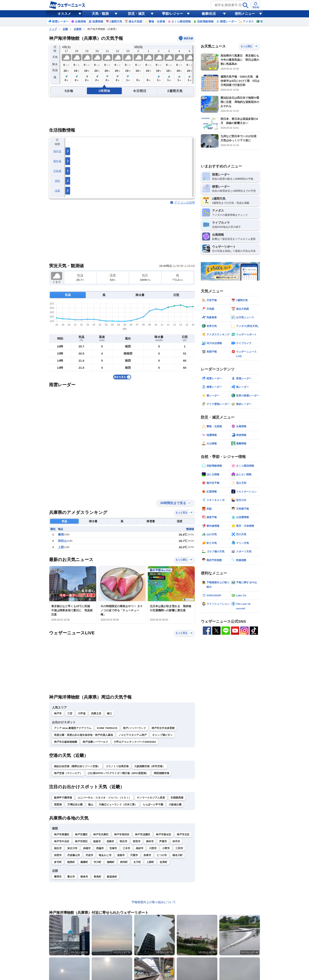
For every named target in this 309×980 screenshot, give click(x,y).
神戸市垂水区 (164, 834)
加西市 (58, 855)
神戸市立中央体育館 (163, 728)
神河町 (124, 862)
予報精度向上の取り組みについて (154, 902)
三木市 (126, 848)
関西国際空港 (162, 773)
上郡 (61, 547)
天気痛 (57, 171)
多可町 (58, 862)
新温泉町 (112, 877)
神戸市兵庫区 (101, 834)
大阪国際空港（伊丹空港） (150, 766)
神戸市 (58, 713)
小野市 (166, 848)
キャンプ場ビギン (162, 735)
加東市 (147, 855)
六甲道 (82, 713)
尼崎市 (110, 841)
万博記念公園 (75, 805)
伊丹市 (176, 841)
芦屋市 (163, 841)
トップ (53, 29)
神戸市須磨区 (143, 834)
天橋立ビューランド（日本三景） (118, 805)
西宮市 (137, 841)
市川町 (97, 862)
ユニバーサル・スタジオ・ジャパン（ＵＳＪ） (104, 798)
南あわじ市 (105, 855)
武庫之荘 (96, 713)
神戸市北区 (183, 834)
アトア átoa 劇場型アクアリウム (73, 728)
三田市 (179, 848)
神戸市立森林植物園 (66, 742)
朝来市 (84, 877)
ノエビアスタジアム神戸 (133, 735)
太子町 (137, 862)
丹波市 (89, 855)
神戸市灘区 (81, 834)
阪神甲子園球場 (63, 798)
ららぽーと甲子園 (153, 805)
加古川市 (72, 848)
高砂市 (140, 848)
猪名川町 (178, 855)
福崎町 (111, 862)
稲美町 (71, 862)
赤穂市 (87, 848)
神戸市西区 (81, 841)
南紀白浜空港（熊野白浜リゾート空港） (77, 766)
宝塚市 (113, 848)
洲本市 (150, 841)
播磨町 (84, 862)
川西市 (153, 848)
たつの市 (162, 855)
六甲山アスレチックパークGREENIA (135, 742)
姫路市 (97, 841)
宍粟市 (134, 855)
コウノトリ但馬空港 (117, 766)
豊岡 (61, 535)
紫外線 (57, 161)
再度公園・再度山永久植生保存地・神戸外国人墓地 (83, 735)
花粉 (57, 181)
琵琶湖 (58, 805)
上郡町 (150, 862)
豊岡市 (58, 877)
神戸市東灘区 (62, 834)
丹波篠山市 (74, 855)
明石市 (123, 841)
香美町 (97, 877)
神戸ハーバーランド (134, 728)
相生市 (58, 848)
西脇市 (100, 848)
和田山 (62, 541)
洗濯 (57, 191)
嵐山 (91, 805)
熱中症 (57, 151)
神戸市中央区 (62, 841)
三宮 (70, 713)
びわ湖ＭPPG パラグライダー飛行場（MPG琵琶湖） (118, 773)
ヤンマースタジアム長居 (151, 798)
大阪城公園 (175, 805)
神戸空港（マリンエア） (68, 773)
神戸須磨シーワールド (95, 742)
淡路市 (121, 855)
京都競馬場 (177, 798)
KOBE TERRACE (107, 728)
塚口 (109, 713)
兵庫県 (78, 29)
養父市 (71, 877)
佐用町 (163, 862)
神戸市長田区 (122, 834)
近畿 (65, 29)
